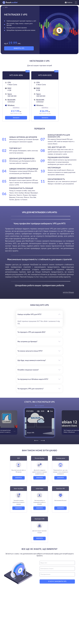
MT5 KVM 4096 (16, 75)
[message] (57, 574)
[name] (57, 563)
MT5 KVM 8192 (45, 75)
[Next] (43, 441)
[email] (57, 569)
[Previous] (36, 441)
